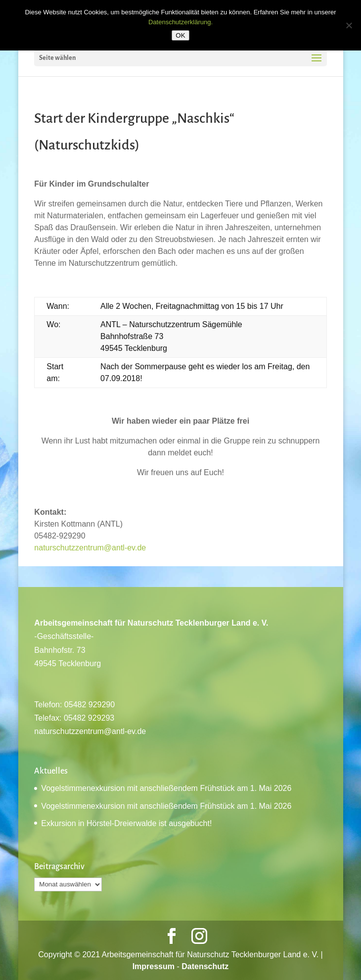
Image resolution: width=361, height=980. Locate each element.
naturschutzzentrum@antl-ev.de (90, 548)
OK (180, 35)
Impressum (154, 966)
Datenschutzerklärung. (180, 22)
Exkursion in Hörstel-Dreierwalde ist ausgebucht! (126, 823)
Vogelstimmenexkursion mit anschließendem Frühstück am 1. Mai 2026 (166, 788)
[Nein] (349, 25)
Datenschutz (205, 966)
